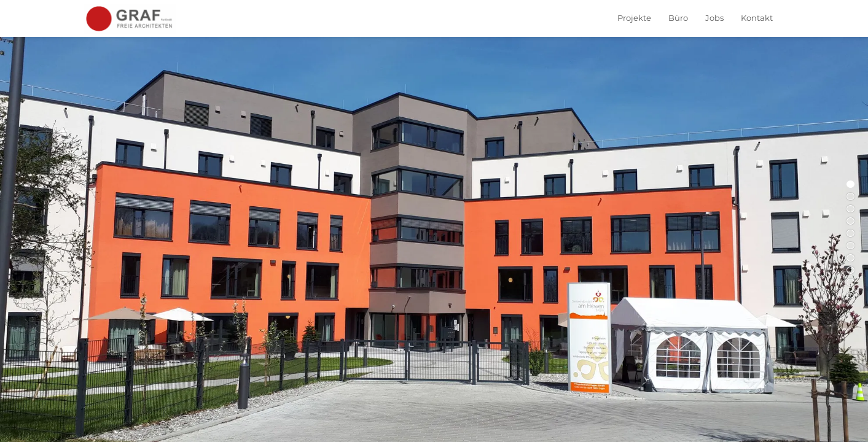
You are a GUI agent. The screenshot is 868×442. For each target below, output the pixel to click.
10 (850, 295)
